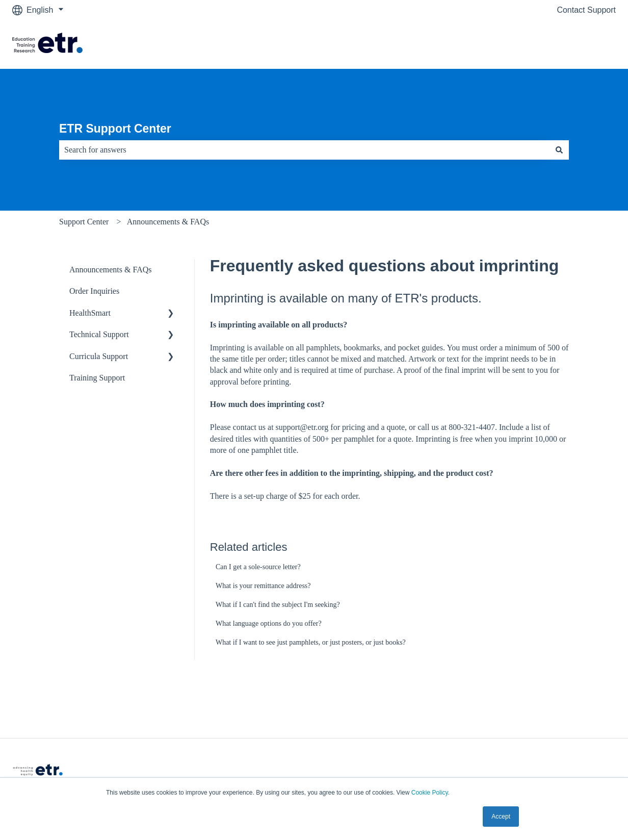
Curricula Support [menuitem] (99, 356)
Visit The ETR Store (570, 44)
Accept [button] (501, 817)
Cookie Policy (430, 793)
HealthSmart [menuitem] (90, 313)
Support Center (84, 222)
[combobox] (304, 150)
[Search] (559, 150)
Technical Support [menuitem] (99, 334)
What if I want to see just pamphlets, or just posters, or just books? (311, 642)
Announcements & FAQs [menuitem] (110, 270)
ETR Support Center (115, 129)
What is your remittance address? (263, 586)
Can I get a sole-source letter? (258, 567)
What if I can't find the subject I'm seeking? (278, 605)
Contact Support (586, 10)
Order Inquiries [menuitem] (94, 291)
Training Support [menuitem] (97, 378)
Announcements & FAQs (168, 222)
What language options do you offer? (269, 623)
